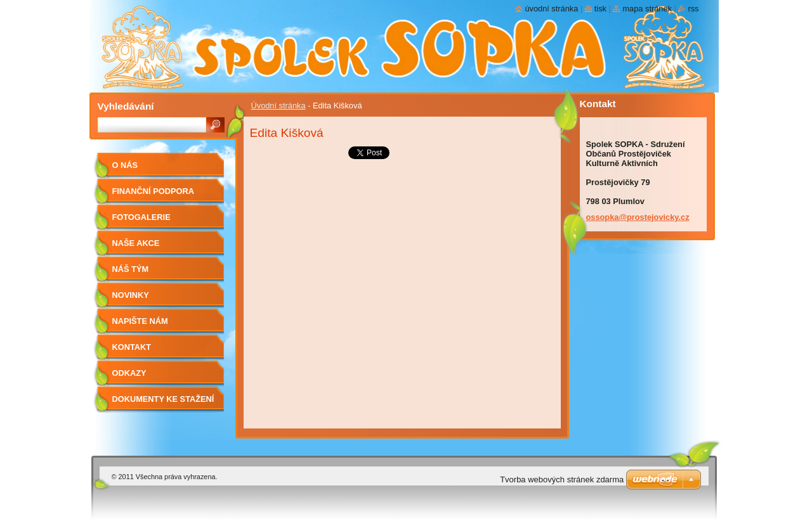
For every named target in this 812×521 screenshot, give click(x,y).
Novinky (131, 295)
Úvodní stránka (278, 106)
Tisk (600, 9)
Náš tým (131, 269)
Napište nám (140, 321)
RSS (693, 9)
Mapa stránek (647, 9)
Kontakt (132, 347)
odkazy (129, 373)
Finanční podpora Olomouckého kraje (160, 196)
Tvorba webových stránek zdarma (562, 479)
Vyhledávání (126, 106)
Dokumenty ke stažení (163, 399)
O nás (125, 165)
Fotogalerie (141, 217)
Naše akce (136, 243)
